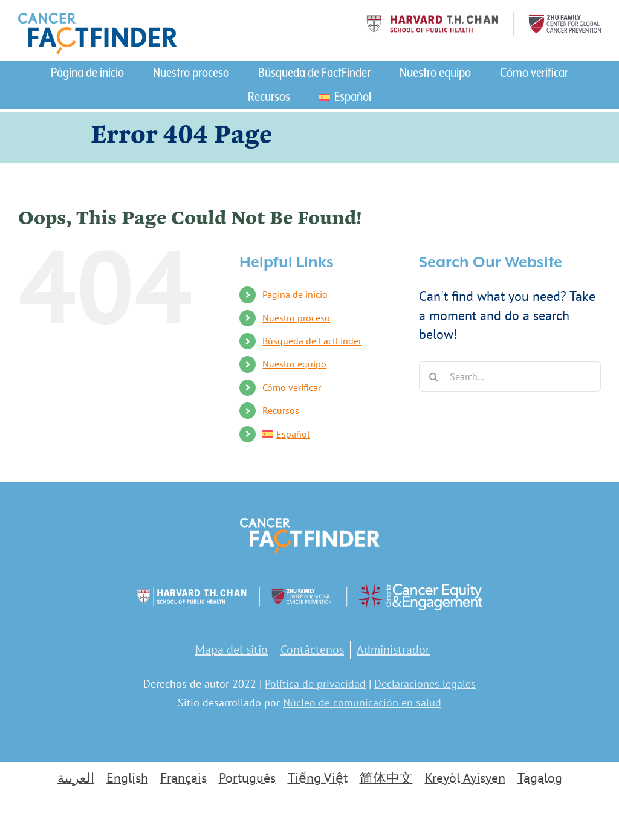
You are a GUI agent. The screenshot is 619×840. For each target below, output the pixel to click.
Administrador (393, 650)
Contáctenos (312, 650)
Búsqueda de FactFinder (312, 341)
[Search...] (510, 376)
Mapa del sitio (232, 650)
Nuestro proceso (296, 318)
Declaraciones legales (425, 684)
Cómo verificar (292, 387)
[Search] (434, 376)
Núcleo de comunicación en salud (362, 703)
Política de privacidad (315, 684)
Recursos (281, 410)
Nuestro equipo (294, 364)
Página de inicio (295, 294)
